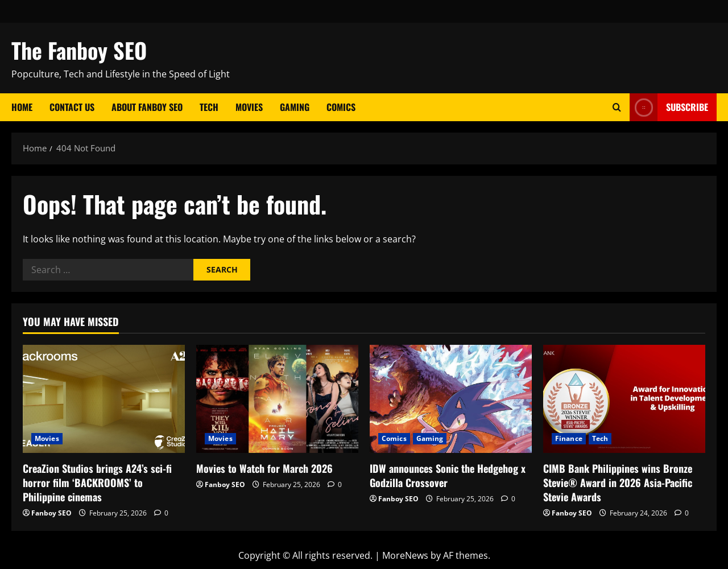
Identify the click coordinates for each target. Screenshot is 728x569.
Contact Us (72, 107)
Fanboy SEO (51, 513)
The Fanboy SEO (79, 50)
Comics (341, 107)
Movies (249, 107)
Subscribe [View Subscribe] (669, 107)
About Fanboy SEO (147, 107)
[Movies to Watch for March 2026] (277, 399)
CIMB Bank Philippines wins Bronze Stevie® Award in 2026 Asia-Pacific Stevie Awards (618, 483)
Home (22, 107)
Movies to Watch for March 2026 (264, 468)
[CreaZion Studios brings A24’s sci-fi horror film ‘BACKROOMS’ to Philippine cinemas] (104, 399)
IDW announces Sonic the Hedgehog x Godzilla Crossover (448, 475)
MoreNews (405, 555)
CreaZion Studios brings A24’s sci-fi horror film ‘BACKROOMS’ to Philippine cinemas (97, 483)
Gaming (295, 107)
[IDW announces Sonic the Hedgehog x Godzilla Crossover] (451, 399)
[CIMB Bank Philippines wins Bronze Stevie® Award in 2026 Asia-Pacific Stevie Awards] (624, 399)
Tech (209, 107)
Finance (569, 438)
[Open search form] (617, 107)
